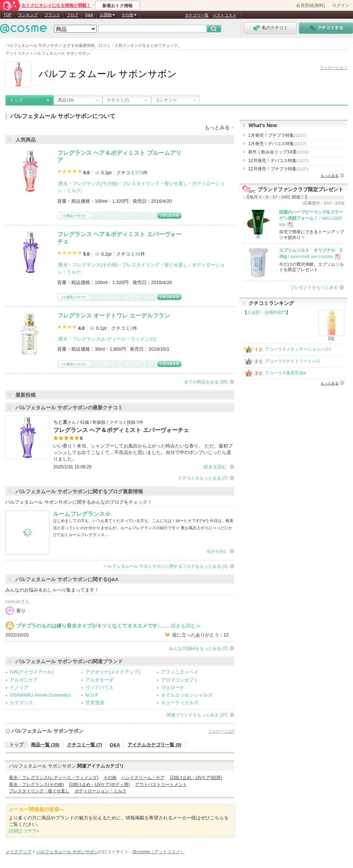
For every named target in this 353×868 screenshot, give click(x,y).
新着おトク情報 (117, 6)
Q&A (89, 15)
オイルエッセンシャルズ (187, 695)
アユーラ (274, 349)
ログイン (341, 5)
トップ (16, 100)
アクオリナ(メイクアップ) (113, 672)
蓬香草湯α (296, 373)
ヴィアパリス (99, 687)
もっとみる (330, 176)
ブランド (52, 15)
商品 (66, 100)
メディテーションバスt (308, 349)
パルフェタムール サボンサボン (48, 731)
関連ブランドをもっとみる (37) (197, 715)
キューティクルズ (180, 703)
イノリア (19, 687)
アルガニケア (24, 680)
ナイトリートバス (303, 361)
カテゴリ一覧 (197, 15)
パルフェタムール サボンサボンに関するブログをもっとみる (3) (166, 566)
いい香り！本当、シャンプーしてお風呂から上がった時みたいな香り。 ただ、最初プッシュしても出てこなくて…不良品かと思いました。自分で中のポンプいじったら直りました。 (143, 452)
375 (139, 173)
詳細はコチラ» (24, 831)
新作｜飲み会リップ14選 (278, 152)
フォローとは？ (334, 68)
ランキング (28, 15)
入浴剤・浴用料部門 (267, 312)
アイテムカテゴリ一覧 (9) (155, 745)
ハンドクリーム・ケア (143, 778)
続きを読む (215, 467)
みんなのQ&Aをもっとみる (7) (198, 648)
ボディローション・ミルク (100, 791)
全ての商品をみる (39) (206, 382)
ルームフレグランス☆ (82, 514)
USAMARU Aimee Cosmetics (40, 695)
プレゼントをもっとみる (314, 287)
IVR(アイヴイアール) (32, 672)
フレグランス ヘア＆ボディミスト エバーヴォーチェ (121, 430)
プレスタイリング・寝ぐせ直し (155, 183)
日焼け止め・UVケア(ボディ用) (99, 784)
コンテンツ (166, 100)
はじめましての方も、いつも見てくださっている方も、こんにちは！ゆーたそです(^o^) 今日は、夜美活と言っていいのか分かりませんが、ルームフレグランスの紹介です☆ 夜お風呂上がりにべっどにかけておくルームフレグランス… (143, 528)
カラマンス (21, 703)
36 (138, 254)
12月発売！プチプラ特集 (278, 169)
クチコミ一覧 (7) (85, 745)
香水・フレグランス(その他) (88, 183)
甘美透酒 (95, 703)
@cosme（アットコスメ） (159, 852)
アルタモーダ (99, 680)
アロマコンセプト (180, 680)
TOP (8, 15)
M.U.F (92, 695)
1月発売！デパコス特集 (277, 144)
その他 (110, 778)
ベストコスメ (224, 15)
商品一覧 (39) (45, 745)
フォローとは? (221, 731)
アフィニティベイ (180, 672)
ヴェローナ (173, 687)
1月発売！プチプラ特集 (277, 135)
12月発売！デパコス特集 (278, 161)
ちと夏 (60, 422)
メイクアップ (18, 852)
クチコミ (118, 100)
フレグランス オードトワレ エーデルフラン (114, 316)
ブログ (73, 15)
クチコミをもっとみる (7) (203, 478)
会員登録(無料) (310, 5)
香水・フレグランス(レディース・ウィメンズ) (107, 339)
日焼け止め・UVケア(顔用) (196, 778)
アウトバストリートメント (161, 784)
